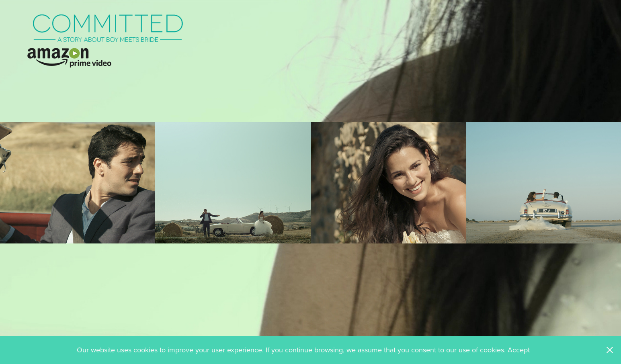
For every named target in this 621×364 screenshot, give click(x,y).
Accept (519, 350)
